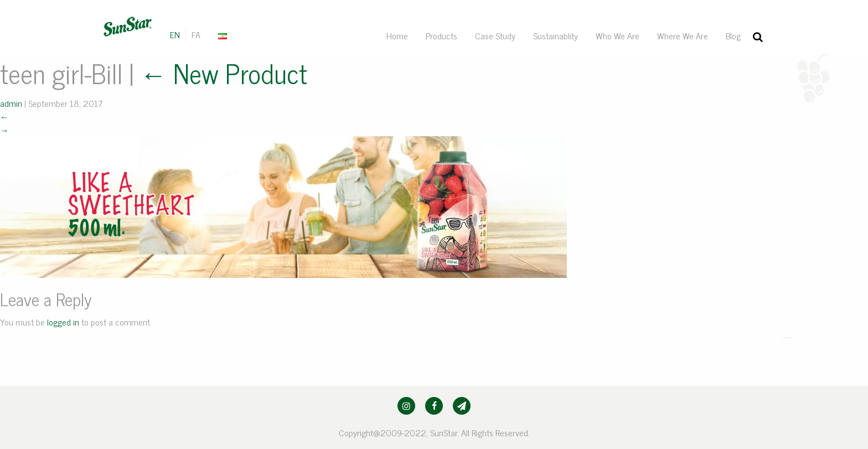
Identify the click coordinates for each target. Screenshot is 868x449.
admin (11, 103)
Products (441, 35)
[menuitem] (224, 35)
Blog (733, 35)
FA (196, 34)
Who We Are (618, 35)
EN (175, 34)
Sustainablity (556, 35)
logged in (63, 322)
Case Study (495, 35)
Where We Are (683, 35)
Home (397, 35)
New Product (224, 73)
